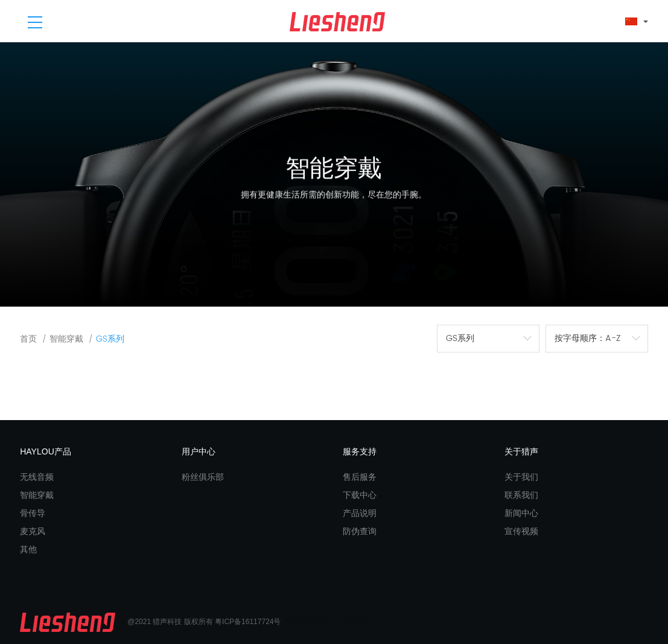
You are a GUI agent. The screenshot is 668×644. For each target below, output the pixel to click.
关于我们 (521, 477)
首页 (28, 339)
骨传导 (33, 513)
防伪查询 (360, 531)
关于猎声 (521, 451)
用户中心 (199, 451)
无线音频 (37, 477)
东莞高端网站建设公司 (336, 622)
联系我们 (521, 495)
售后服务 (360, 477)
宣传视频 (521, 531)
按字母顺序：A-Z (587, 338)
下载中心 (360, 495)
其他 (28, 549)
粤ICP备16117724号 (248, 622)
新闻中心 (521, 513)
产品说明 (360, 513)
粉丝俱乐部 (203, 477)
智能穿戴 (66, 339)
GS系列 (110, 339)
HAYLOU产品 (46, 451)
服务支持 (360, 451)
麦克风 (33, 531)
